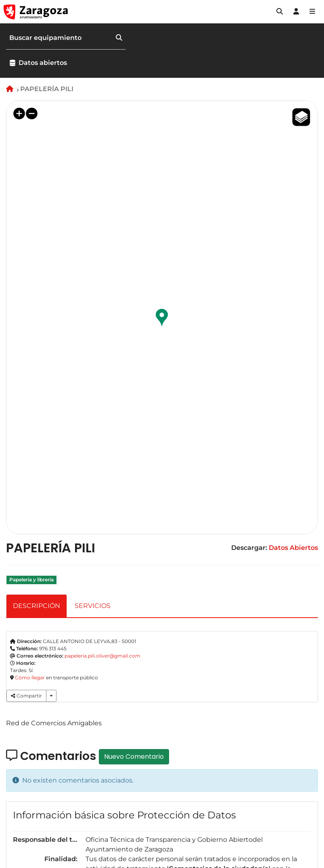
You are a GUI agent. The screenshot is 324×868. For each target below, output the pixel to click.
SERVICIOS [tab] (93, 606)
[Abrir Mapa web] (312, 12)
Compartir (26, 696)
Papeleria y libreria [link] (31, 580)
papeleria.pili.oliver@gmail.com (102, 656)
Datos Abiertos (293, 548)
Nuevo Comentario (134, 757)
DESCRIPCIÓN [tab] (37, 606)
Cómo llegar (30, 678)
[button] (280, 12)
